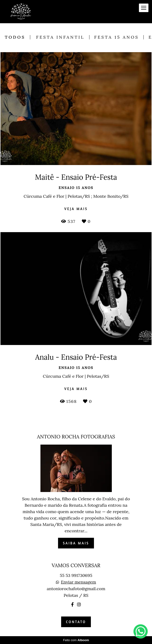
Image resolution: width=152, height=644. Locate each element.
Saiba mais (76, 543)
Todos (15, 37)
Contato (76, 622)
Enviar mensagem (78, 582)
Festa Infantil (60, 37)
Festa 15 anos (116, 37)
